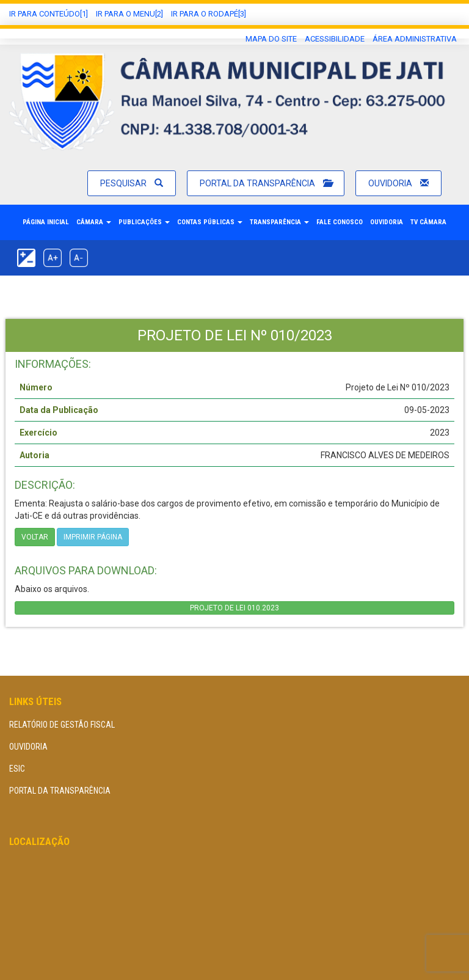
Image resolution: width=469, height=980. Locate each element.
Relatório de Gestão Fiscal (62, 725)
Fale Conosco (340, 222)
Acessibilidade (335, 39)
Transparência (279, 222)
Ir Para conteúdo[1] (49, 14)
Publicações (144, 222)
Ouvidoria (398, 183)
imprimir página (93, 537)
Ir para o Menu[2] (129, 14)
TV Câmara (428, 222)
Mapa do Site (271, 39)
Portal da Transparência (266, 183)
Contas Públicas (210, 222)
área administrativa (415, 39)
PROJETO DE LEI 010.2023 (234, 608)
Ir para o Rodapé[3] (209, 14)
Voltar (35, 537)
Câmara (94, 222)
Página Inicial (46, 222)
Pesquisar (132, 183)
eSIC (17, 769)
